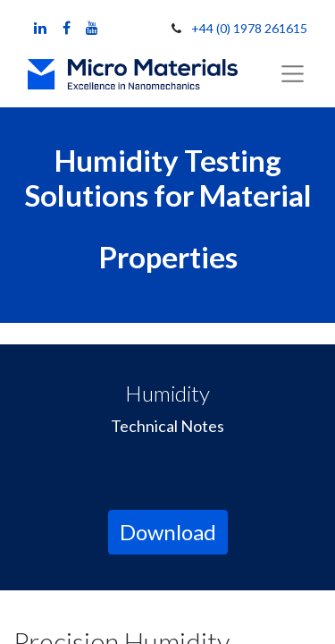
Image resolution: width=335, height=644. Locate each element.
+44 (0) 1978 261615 (249, 28)
